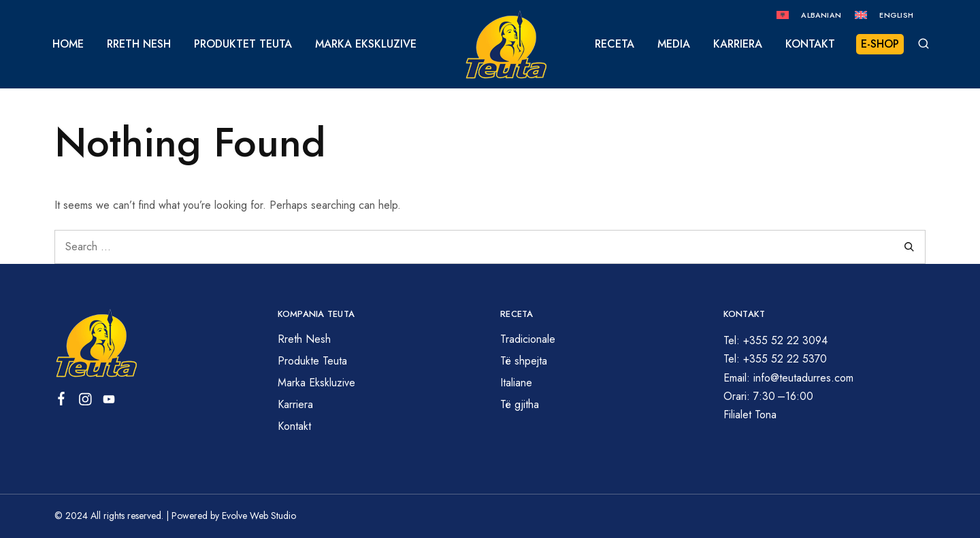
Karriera (738, 44)
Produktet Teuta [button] (243, 44)
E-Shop (880, 44)
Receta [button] (615, 44)
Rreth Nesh (304, 339)
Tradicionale (528, 339)
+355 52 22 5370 (785, 359)
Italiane (516, 383)
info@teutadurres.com (803, 378)
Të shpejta (524, 361)
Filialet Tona (750, 415)
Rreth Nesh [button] (139, 44)
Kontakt (810, 44)
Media (674, 44)
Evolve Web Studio (259, 516)
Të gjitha (520, 404)
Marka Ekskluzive (366, 44)
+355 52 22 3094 (785, 340)
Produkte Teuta (312, 361)
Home (68, 44)
